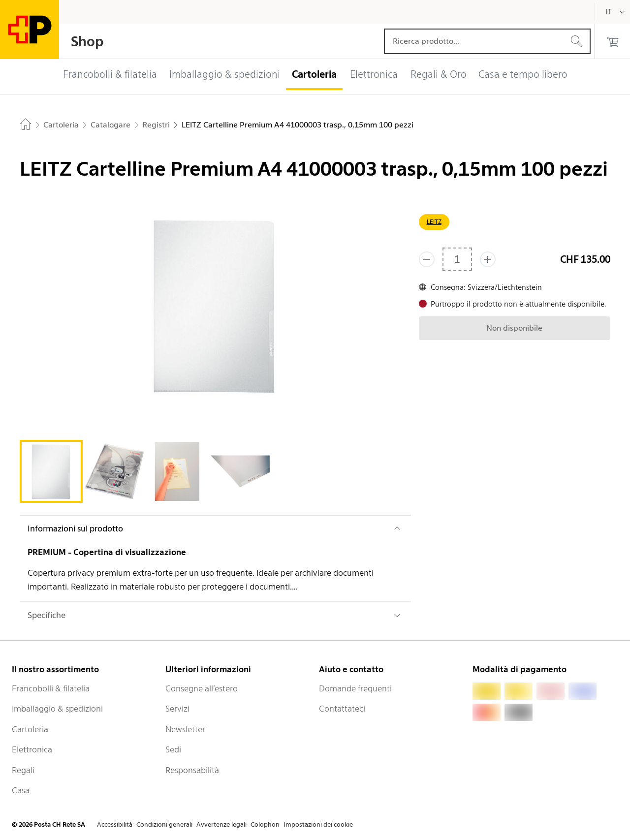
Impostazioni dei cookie (318, 824)
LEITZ (434, 222)
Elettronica (32, 749)
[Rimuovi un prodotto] (427, 259)
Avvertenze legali (221, 824)
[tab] (51, 471)
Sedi (173, 749)
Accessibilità (115, 824)
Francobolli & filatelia (51, 688)
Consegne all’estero (202, 688)
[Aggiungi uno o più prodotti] (488, 259)
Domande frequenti (355, 688)
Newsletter (185, 729)
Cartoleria (30, 729)
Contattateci (342, 709)
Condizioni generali (164, 824)
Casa (21, 790)
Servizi (177, 709)
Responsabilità (192, 770)
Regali (23, 770)
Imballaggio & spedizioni (57, 709)
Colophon (265, 824)
